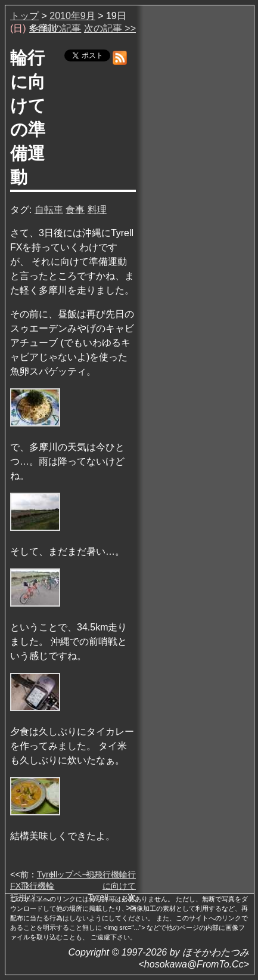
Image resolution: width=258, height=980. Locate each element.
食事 (75, 210)
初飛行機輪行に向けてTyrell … (111, 886)
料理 (97, 210)
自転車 (49, 210)
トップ (24, 16)
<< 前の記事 (55, 28)
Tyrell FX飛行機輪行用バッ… (34, 886)
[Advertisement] (196, 190)
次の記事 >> (110, 28)
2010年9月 (72, 16)
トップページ (73, 874)
